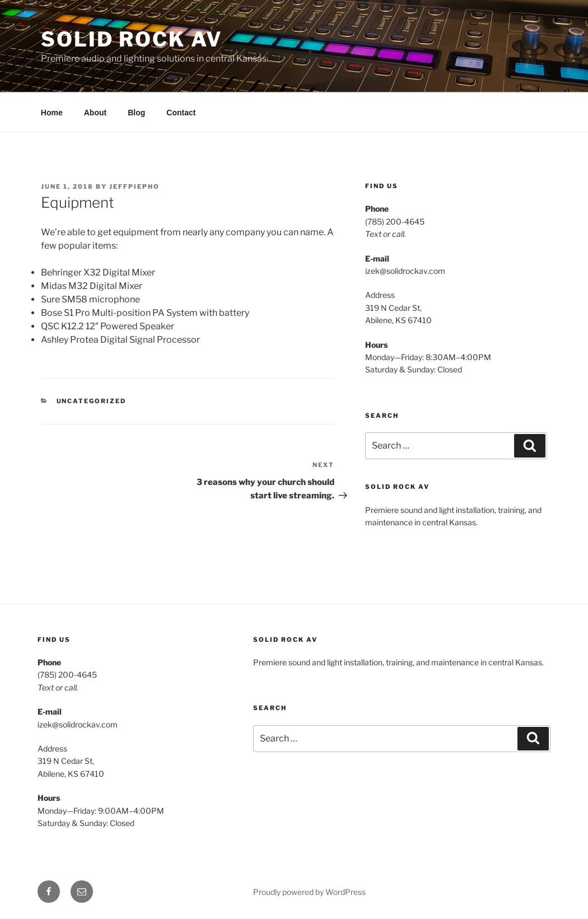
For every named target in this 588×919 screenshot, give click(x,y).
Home (52, 113)
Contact (181, 113)
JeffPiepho (134, 186)
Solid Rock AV (132, 39)
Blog (136, 113)
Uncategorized (92, 401)
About (95, 113)
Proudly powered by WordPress (309, 892)
